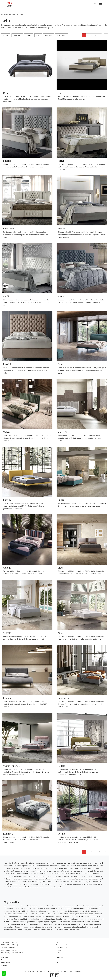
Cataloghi (59, 957)
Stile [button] (38, 35)
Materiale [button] (17, 35)
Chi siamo (5, 957)
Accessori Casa (62, 948)
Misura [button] (29, 35)
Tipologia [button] (49, 35)
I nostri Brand (6, 962)
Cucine (58, 942)
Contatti (4, 965)
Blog (58, 962)
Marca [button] (6, 35)
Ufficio (58, 950)
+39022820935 (10, 948)
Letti (21, 15)
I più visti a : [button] (62, 35)
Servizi (4, 960)
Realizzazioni (61, 960)
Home (3, 15)
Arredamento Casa (12, 15)
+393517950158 (11, 950)
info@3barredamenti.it (14, 953)
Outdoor (59, 953)
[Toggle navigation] (101, 4)
